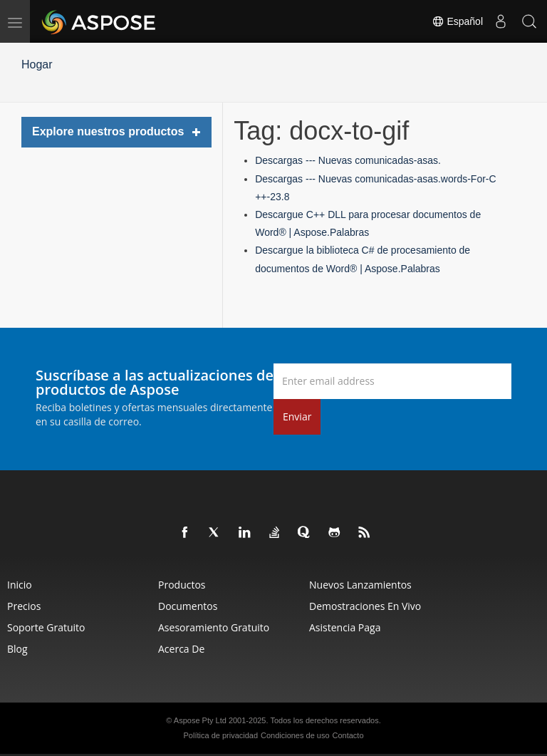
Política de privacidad (221, 735)
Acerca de (181, 649)
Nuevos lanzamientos (360, 585)
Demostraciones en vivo (365, 606)
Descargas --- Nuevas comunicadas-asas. (348, 160)
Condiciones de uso (295, 735)
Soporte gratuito (46, 627)
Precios (24, 606)
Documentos (188, 606)
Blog (17, 649)
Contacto (348, 735)
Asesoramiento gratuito (214, 627)
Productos (182, 585)
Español (457, 21)
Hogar (37, 64)
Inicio (20, 585)
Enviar (297, 416)
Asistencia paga (345, 627)
